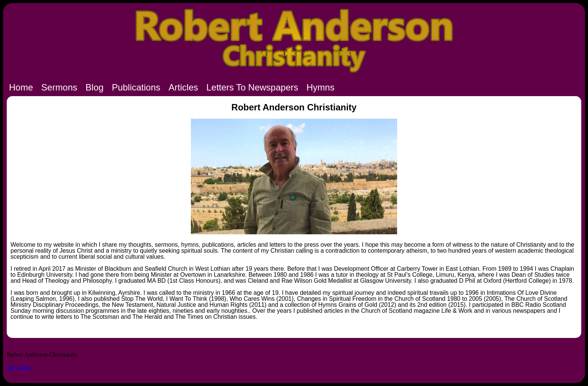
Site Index (19, 367)
